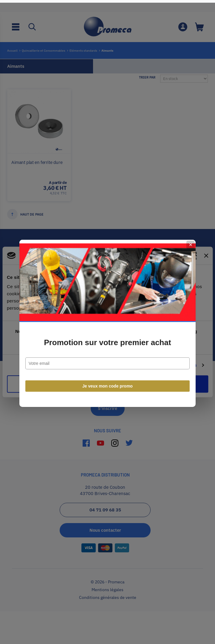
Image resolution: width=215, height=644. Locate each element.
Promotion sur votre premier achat (107, 341)
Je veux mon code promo (107, 385)
